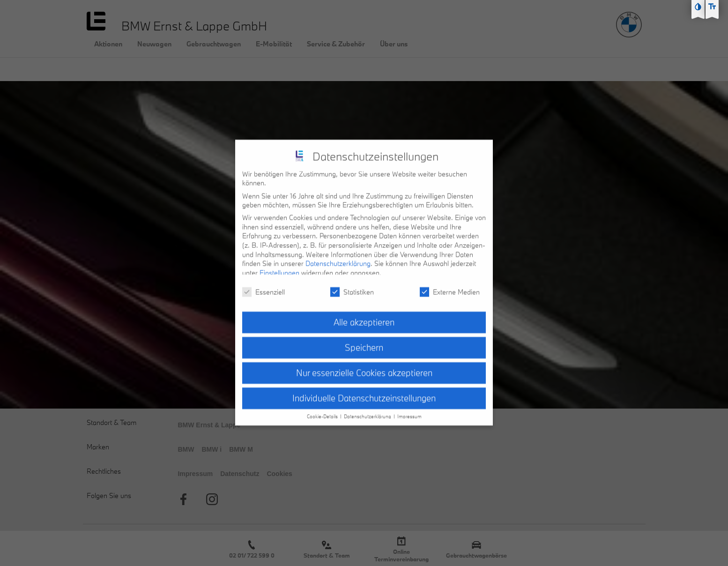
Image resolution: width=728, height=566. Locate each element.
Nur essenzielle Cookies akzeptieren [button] (364, 367)
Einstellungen (279, 267)
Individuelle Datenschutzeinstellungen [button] (364, 393)
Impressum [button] (409, 411)
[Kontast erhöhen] (698, 7)
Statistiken (352, 286)
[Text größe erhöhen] (712, 7)
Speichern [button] (364, 342)
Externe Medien (450, 286)
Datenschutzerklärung (338, 258)
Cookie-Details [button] (323, 411)
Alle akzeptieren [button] (364, 317)
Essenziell (264, 286)
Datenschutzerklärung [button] (368, 411)
